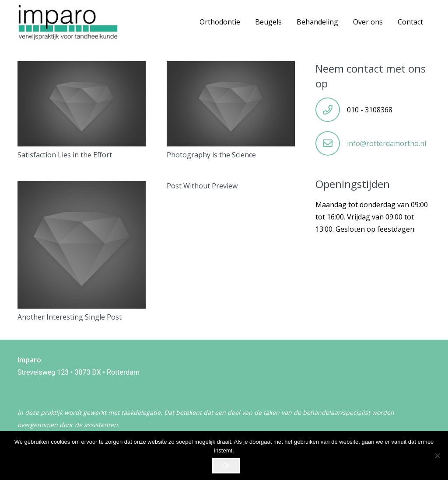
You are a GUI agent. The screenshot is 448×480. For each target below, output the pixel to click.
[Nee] (437, 456)
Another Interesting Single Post (70, 317)
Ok (226, 465)
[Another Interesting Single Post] (82, 187)
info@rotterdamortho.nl (387, 143)
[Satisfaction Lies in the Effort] (82, 67)
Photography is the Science (211, 155)
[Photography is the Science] (231, 67)
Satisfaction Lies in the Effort (65, 155)
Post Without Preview (202, 186)
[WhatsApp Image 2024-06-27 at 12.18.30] (68, 22)
